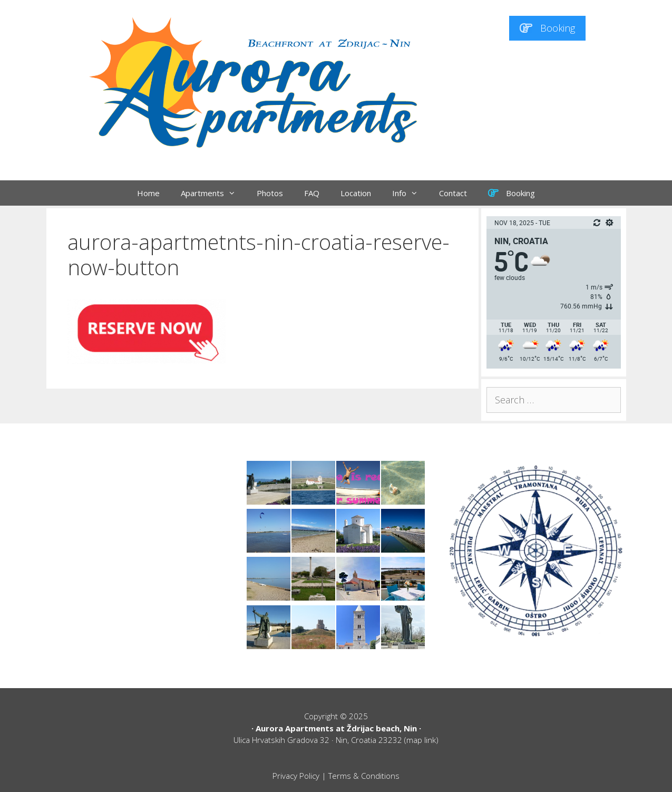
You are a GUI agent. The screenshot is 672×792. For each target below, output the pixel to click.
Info (410, 193)
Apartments (213, 193)
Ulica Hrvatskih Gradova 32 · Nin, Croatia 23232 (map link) (336, 740)
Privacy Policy (296, 776)
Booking (547, 28)
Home (148, 193)
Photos (270, 193)
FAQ (312, 193)
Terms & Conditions (364, 776)
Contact (453, 193)
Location (356, 193)
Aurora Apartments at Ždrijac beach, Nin (336, 728)
